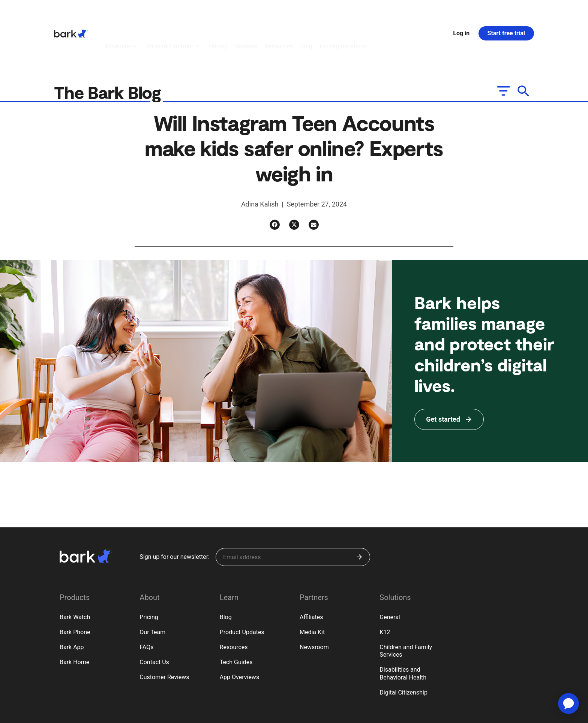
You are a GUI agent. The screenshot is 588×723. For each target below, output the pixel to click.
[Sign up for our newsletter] (293, 516)
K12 (385, 591)
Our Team (152, 591)
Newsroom (314, 606)
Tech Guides (236, 621)
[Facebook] (275, 183)
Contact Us (154, 621)
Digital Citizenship (403, 651)
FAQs (146, 606)
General (390, 576)
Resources (234, 606)
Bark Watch (75, 576)
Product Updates (242, 591)
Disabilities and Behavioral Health (403, 632)
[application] (568, 704)
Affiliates (311, 576)
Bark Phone (75, 591)
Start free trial (506, 13)
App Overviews (239, 636)
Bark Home (74, 621)
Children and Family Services (406, 610)
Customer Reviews (164, 636)
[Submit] (359, 516)
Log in (461, 13)
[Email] (314, 183)
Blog (226, 576)
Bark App (72, 606)
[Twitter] (294, 183)
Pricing (149, 576)
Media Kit (312, 591)
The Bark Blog (109, 51)
